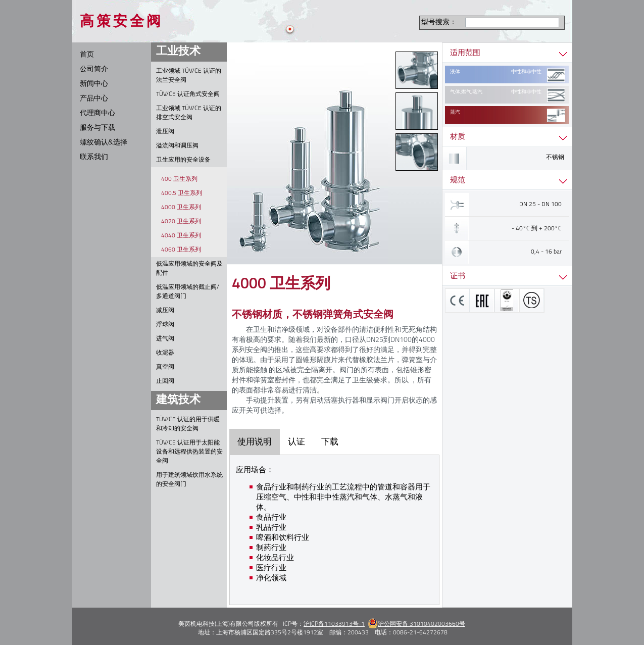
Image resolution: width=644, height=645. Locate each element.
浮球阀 (165, 325)
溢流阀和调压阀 (177, 146)
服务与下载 (97, 128)
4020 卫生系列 (181, 222)
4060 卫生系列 (181, 250)
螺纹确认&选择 (104, 143)
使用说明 (255, 442)
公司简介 (94, 69)
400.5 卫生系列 (182, 193)
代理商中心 (97, 113)
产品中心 (94, 99)
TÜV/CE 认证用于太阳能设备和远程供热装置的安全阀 (189, 452)
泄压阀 (165, 132)
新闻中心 (94, 84)
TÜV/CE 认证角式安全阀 (188, 94)
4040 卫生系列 (181, 236)
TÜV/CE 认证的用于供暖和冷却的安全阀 (188, 424)
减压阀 (165, 311)
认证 (296, 442)
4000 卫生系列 (181, 208)
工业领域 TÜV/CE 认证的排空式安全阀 (189, 113)
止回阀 (165, 381)
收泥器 (165, 353)
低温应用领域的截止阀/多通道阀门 (188, 292)
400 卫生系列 (179, 179)
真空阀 (165, 367)
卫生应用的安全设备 (183, 160)
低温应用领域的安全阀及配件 (189, 269)
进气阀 (165, 339)
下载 (330, 442)
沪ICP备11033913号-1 (334, 624)
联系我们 (94, 157)
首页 (87, 55)
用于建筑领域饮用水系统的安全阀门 (189, 480)
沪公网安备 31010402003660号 (416, 624)
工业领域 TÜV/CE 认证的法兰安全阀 (189, 76)
